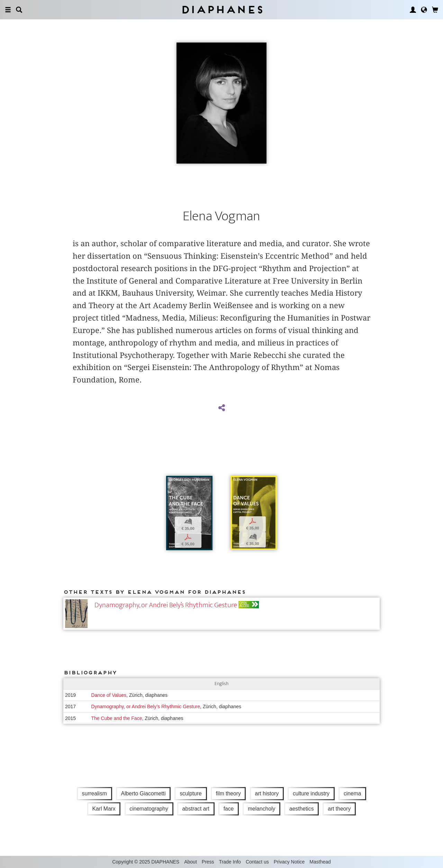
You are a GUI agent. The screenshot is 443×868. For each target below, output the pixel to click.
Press (208, 862)
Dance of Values (109, 695)
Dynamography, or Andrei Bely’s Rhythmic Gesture (166, 605)
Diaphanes (222, 10)
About (191, 862)
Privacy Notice (289, 862)
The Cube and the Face (116, 718)
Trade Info (230, 862)
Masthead (320, 862)
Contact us (257, 862)
